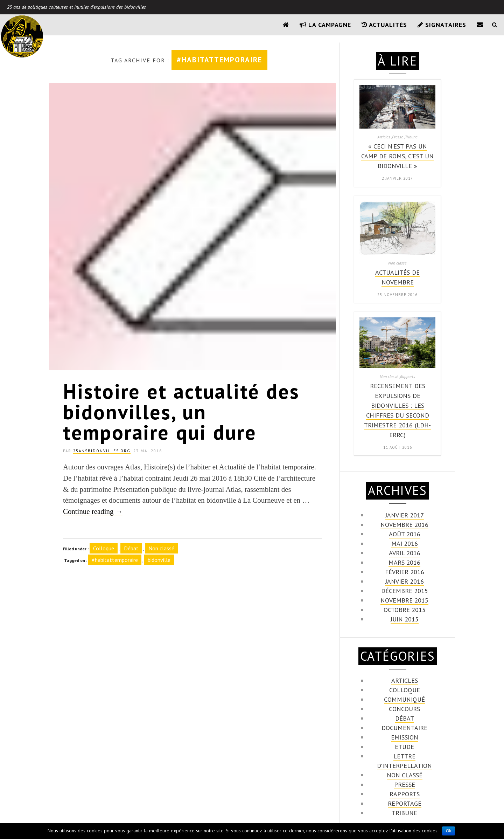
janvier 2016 (405, 581)
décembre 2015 (405, 591)
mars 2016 (404, 562)
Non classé (161, 548)
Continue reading (93, 511)
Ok (449, 831)
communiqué (404, 699)
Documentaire (404, 728)
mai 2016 (405, 544)
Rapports (405, 794)
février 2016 (405, 572)
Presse (405, 785)
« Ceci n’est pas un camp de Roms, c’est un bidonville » (397, 156)
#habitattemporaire (115, 560)
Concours (404, 709)
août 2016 (405, 534)
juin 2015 (405, 619)
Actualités (384, 25)
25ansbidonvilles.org (102, 451)
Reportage (405, 803)
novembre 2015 (404, 600)
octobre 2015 (405, 610)
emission (405, 737)
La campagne (325, 25)
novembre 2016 (404, 525)
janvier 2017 (405, 515)
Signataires (442, 25)
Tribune (404, 813)
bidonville (159, 560)
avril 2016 (405, 553)
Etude (404, 747)
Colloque (104, 548)
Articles (405, 680)
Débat (131, 548)
